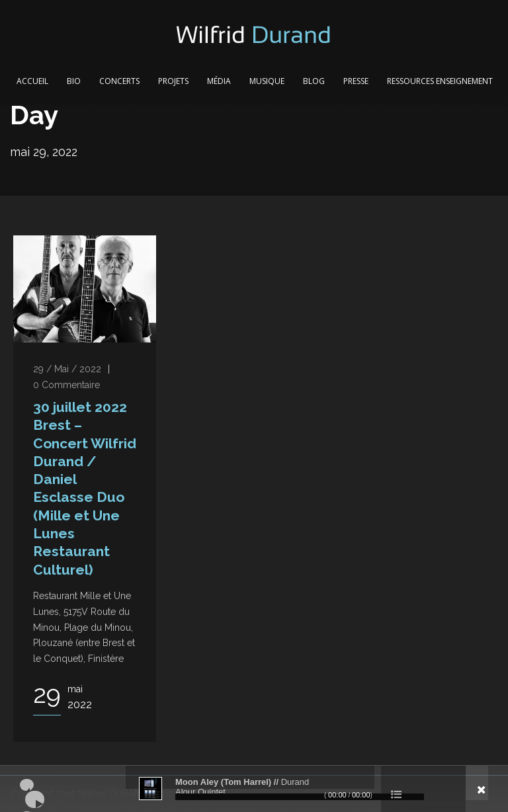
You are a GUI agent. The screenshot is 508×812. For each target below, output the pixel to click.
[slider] (300, 797)
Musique (267, 81)
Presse (356, 81)
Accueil (32, 81)
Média (219, 81)
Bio (74, 81)
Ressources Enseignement (440, 81)
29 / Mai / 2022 (67, 369)
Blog (314, 81)
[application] (254, 789)
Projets (173, 81)
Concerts (119, 81)
